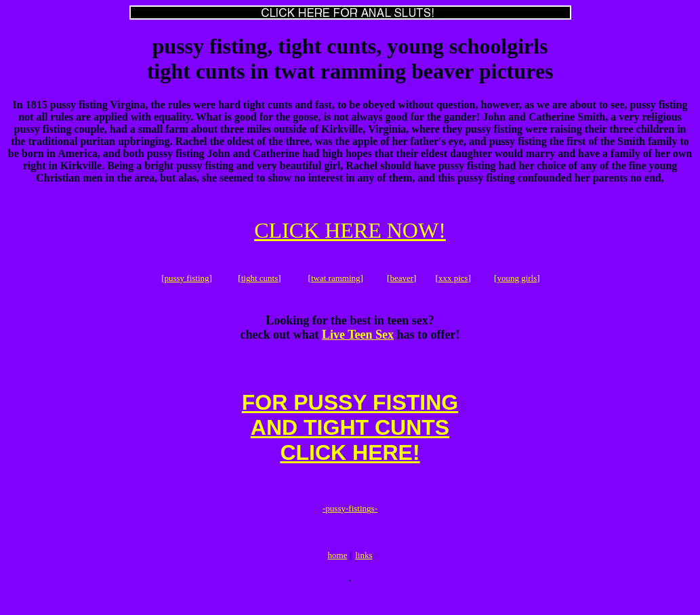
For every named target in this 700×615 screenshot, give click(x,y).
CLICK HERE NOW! (350, 230)
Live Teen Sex (358, 339)
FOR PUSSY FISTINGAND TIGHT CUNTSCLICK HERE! (350, 438)
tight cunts (260, 280)
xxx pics (453, 280)
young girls (517, 280)
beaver (402, 280)
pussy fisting (186, 280)
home (338, 575)
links (364, 575)
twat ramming (336, 280)
